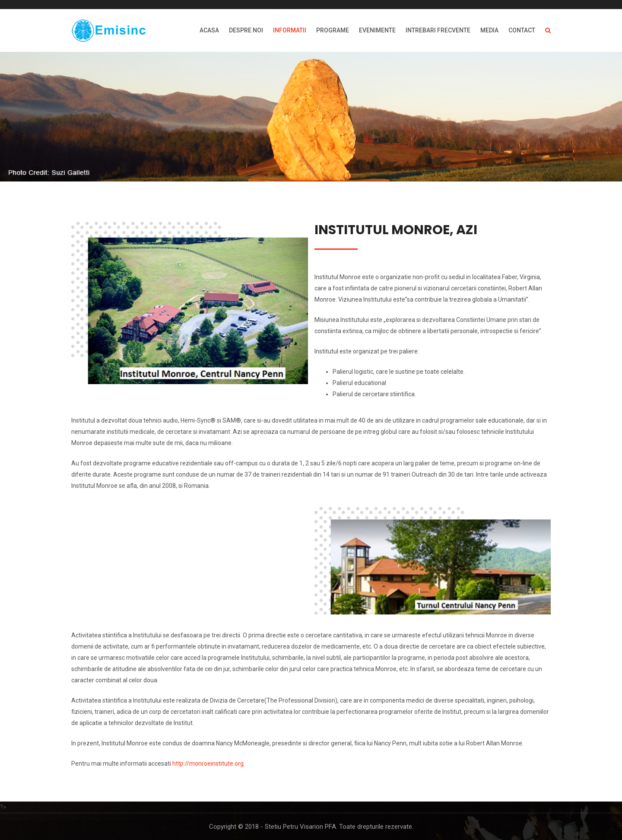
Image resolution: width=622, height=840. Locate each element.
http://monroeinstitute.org (208, 764)
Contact (522, 30)
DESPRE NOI (246, 30)
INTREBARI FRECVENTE (438, 30)
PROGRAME (333, 30)
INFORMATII (290, 30)
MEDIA (489, 30)
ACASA (209, 30)
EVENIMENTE (377, 30)
